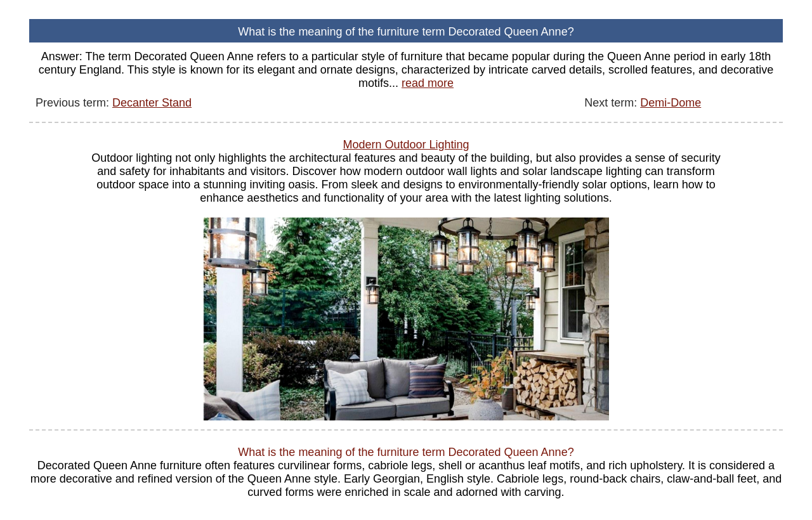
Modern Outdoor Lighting (406, 145)
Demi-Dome (671, 103)
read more (428, 83)
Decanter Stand (152, 103)
